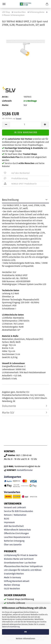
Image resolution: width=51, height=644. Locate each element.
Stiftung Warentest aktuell (17, 581)
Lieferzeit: (7, 101)
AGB (6, 526)
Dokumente (9, 406)
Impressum (9, 522)
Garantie (17, 545)
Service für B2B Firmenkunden (19, 511)
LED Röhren (36, 570)
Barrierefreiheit (16, 526)
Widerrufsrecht (11, 530)
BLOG (7, 519)
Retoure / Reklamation (15, 515)
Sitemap (16, 585)
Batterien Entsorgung (14, 541)
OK (25, 632)
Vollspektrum (36, 566)
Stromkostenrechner (14, 563)
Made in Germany (12, 577)
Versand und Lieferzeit (15, 507)
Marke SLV (8, 413)
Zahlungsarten (13, 477)
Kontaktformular (25, 470)
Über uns (8, 545)
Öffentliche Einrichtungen (16, 533)
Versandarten (12, 492)
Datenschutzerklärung (11, 627)
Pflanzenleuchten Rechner (17, 566)
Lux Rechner (30, 563)
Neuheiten (15, 589)
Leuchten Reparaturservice (17, 537)
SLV (25, 105)
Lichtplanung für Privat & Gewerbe (21, 555)
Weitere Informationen (25, 639)
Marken (8, 585)
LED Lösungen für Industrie (17, 570)
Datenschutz (25, 530)
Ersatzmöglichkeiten (14, 574)
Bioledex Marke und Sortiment (19, 559)
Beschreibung (10, 200)
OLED (7, 589)
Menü (4, 4)
